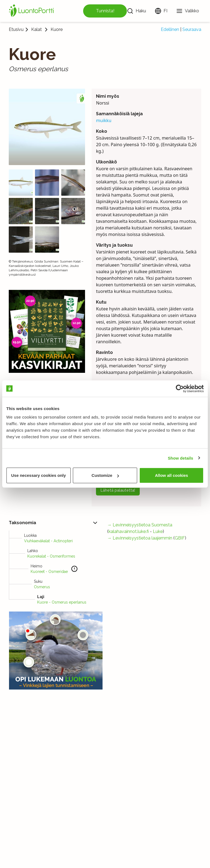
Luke (158, 531)
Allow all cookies (172, 475)
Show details (181, 458)
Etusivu (16, 29)
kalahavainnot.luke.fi (129, 531)
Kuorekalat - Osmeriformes (51, 556)
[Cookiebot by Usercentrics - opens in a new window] (180, 388)
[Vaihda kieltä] (161, 11)
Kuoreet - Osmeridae (49, 572)
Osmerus (42, 587)
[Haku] (136, 11)
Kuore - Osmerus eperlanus (62, 602)
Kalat (37, 30)
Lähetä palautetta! (118, 490)
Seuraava (192, 29)
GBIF (180, 538)
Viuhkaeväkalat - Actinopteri (48, 541)
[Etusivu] (32, 11)
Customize (105, 475)
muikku (104, 120)
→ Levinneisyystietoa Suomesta (140, 525)
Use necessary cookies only (39, 475)
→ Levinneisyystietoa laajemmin (140, 538)
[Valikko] (188, 11)
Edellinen (170, 29)
